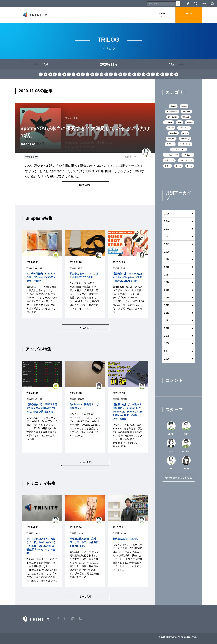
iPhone (189, 122)
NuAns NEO (184, 128)
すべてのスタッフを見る (179, 478)
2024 (167, 221)
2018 (167, 267)
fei (135, 157)
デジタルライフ (31, 157)
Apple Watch (172, 112)
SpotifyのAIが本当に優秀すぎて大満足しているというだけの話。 (85, 132)
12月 (172, 65)
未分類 (179, 166)
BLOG (189, 15)
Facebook (188, 4)
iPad (180, 122)
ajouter (173, 106)
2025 (167, 214)
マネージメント (186, 160)
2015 (167, 290)
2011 (167, 321)
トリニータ (169, 160)
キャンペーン (185, 144)
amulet (184, 106)
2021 (167, 244)
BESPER (187, 112)
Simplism (173, 133)
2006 (167, 359)
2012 (167, 313)
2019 (167, 260)
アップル (171, 139)
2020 (167, 252)
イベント (170, 144)
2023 (167, 229)
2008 (167, 344)
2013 (167, 306)
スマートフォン (179, 150)
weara (185, 133)
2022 (167, 237)
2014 (167, 298)
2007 (167, 351)
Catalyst (186, 117)
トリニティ (188, 155)
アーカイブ (185, 139)
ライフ (168, 166)
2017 (167, 275)
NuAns (171, 128)
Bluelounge (173, 117)
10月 (45, 65)
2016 (167, 283)
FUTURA (168, 122)
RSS (212, 4)
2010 (167, 328)
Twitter (196, 4)
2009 (167, 336)
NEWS (162, 15)
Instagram (204, 4)
